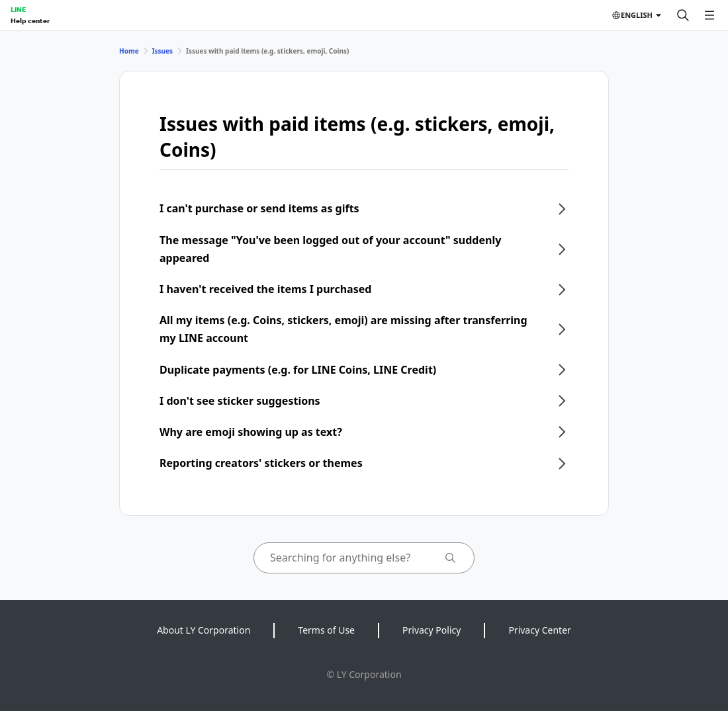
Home (129, 51)
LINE (18, 9)
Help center (30, 21)
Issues (162, 51)
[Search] (683, 15)
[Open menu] (709, 15)
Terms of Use (326, 630)
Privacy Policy (432, 630)
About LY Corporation (204, 630)
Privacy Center (539, 630)
